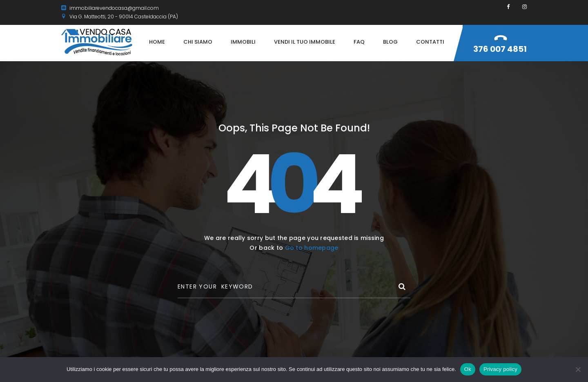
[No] (578, 369)
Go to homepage (312, 248)
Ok (468, 369)
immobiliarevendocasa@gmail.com (110, 8)
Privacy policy (500, 369)
